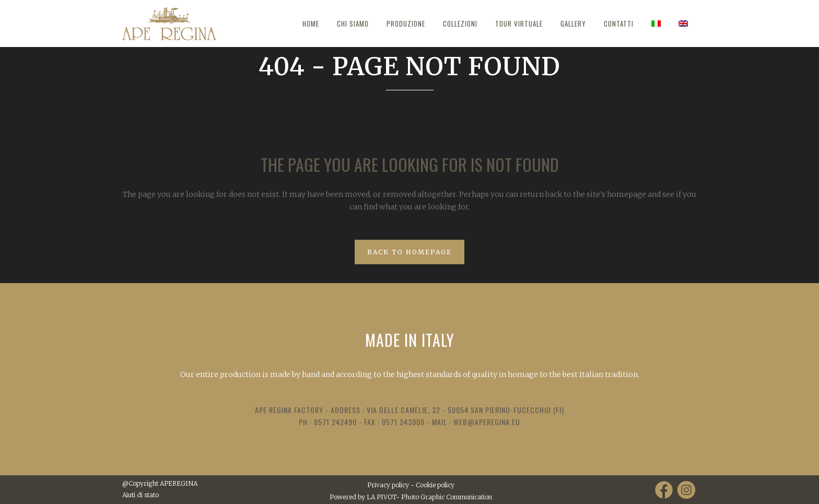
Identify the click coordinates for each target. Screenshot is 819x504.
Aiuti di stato (141, 495)
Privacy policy (388, 485)
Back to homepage (409, 252)
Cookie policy (435, 485)
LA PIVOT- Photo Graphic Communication (429, 497)
